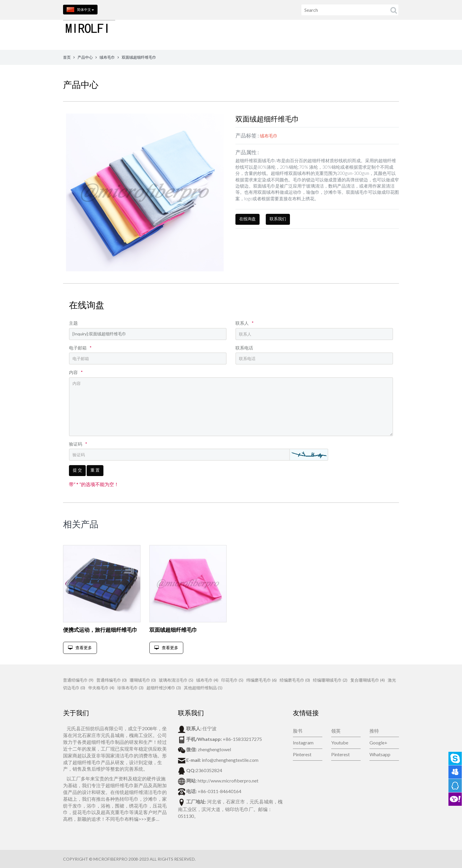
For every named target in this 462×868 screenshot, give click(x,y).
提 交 (77, 470)
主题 (73, 323)
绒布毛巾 (107, 57)
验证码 (78, 444)
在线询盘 (247, 219)
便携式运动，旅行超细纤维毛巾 (100, 630)
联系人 (245, 323)
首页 (220, 35)
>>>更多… (149, 819)
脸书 (298, 731)
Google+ (378, 743)
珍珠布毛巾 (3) (130, 688)
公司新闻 (357, 35)
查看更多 (80, 648)
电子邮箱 (80, 348)
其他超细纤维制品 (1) (203, 688)
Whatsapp (380, 754)
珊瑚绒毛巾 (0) (143, 680)
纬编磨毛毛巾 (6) (261, 680)
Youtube (340, 743)
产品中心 (85, 57)
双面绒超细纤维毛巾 (173, 630)
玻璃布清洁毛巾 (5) (176, 680)
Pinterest (302, 754)
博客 (380, 35)
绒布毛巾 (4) (207, 680)
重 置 (95, 470)
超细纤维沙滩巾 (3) (164, 688)
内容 (76, 372)
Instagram (303, 743)
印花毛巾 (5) (232, 680)
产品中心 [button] (245, 35)
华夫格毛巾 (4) (101, 688)
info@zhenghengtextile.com (230, 760)
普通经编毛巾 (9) (78, 680)
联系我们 (302, 35)
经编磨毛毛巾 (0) (295, 680)
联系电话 (244, 348)
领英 (336, 731)
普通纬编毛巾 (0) (112, 680)
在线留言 (330, 35)
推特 (374, 731)
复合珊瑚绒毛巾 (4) (368, 680)
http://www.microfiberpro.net (228, 781)
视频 (399, 35)
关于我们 (274, 35)
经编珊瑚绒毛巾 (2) (330, 680)
